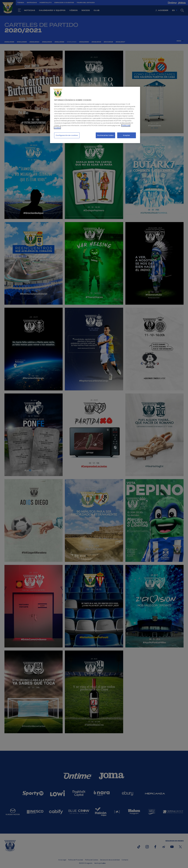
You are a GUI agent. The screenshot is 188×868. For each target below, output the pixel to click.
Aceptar (126, 135)
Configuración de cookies (67, 135)
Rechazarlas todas (105, 135)
